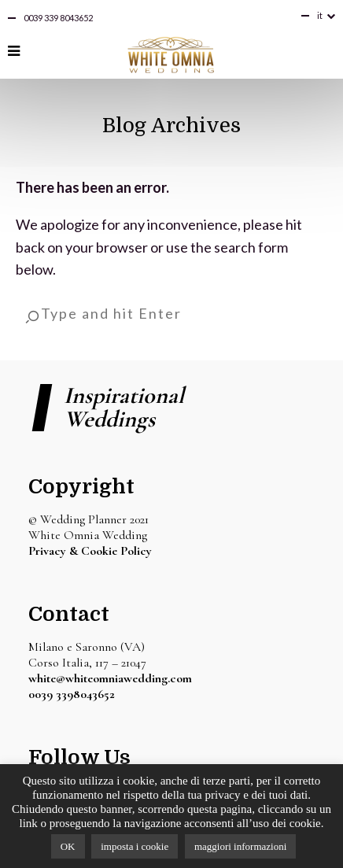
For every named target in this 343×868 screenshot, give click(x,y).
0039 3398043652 (72, 694)
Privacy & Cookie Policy (90, 551)
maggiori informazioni (240, 846)
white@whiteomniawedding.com (110, 678)
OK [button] (68, 846)
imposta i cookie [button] (135, 846)
